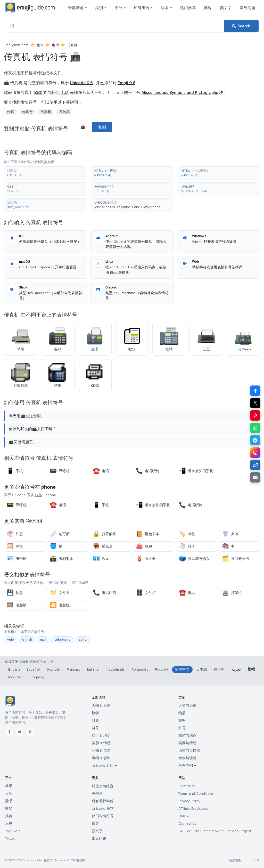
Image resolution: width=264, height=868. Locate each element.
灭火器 (146, 559)
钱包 (144, 546)
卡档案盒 (61, 559)
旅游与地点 (187, 736)
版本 (166, 8)
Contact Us (187, 823)
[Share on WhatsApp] (255, 428)
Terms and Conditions (196, 794)
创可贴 (60, 534)
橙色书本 (148, 534)
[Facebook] (9, 732)
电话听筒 (148, 471)
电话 (55, 45)
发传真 (64, 112)
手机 (15, 471)
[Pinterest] (30, 732)
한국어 (219, 669)
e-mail (27, 640)
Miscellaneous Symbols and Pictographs (127, 207)
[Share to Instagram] (255, 453)
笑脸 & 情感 (101, 743)
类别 (101, 8)
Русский (162, 669)
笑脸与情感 (187, 743)
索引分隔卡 (236, 559)
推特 (9, 816)
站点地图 (235, 860)
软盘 (15, 593)
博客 (208, 8)
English (14, 669)
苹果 (9, 786)
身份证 (17, 559)
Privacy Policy (189, 801)
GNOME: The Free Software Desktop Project (215, 831)
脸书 (9, 801)
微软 (9, 809)
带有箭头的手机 (196, 471)
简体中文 (182, 669)
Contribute (187, 786)
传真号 (27, 112)
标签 (187, 534)
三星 (9, 823)
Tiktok (10, 838)
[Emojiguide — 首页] (10, 701)
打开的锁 (105, 534)
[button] (45, 173)
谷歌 (9, 794)
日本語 (202, 669)
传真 (11, 112)
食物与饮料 (187, 758)
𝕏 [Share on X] (255, 403)
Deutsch (53, 669)
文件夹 (60, 593)
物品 (182, 713)
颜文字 (226, 8)
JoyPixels (13, 831)
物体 (40, 45)
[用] (115, 26)
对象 (95, 721)
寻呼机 (60, 471)
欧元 (101, 559)
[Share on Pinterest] (255, 415)
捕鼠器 (103, 546)
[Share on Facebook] (255, 391)
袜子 (187, 546)
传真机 (46, 112)
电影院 (60, 605)
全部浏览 (77, 8)
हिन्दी (251, 669)
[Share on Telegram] (255, 440)
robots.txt (252, 860)
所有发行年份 (103, 801)
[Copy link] (255, 465)
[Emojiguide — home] (30, 8)
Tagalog (38, 677)
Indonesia (16, 677)
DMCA (184, 816)
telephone (63, 640)
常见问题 (247, 8)
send (83, 640)
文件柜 (146, 593)
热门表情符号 (103, 816)
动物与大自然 (189, 750)
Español (33, 669)
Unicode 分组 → (104, 765)
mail (43, 640)
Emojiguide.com (16, 45)
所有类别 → (187, 765)
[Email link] (255, 477)
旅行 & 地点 (101, 736)
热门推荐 (188, 8)
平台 (120, 8)
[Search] (241, 26)
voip (11, 640)
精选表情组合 (103, 786)
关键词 (97, 794)
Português (140, 669)
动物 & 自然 (101, 750)
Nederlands (115, 669)
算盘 (15, 546)
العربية (236, 669)
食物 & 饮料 (101, 758)
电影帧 (17, 605)
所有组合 (143, 8)
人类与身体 (187, 706)
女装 (230, 534)
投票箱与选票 (194, 559)
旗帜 (95, 713)
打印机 (232, 593)
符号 (95, 728)
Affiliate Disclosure (193, 809)
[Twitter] (20, 732)
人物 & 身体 (101, 706)
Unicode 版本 (103, 809)
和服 (15, 534)
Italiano (93, 669)
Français (74, 669)
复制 (102, 127)
